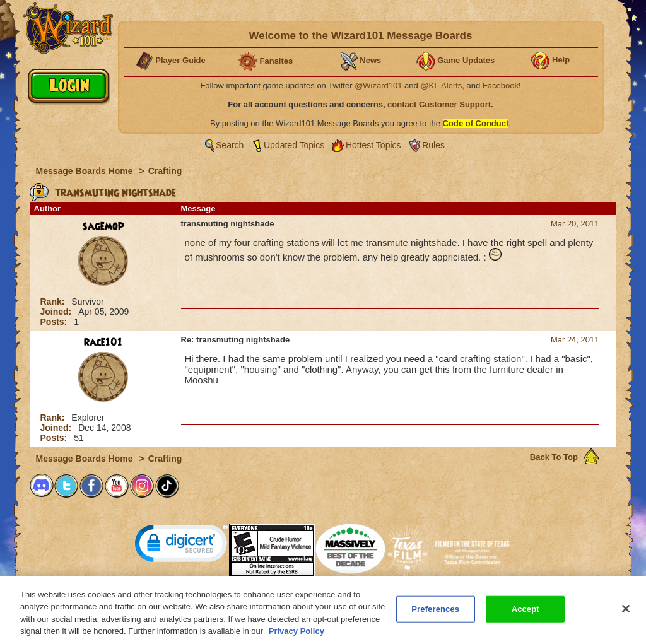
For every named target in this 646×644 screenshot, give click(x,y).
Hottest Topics (373, 145)
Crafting (165, 171)
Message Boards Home (86, 171)
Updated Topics (294, 145)
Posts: (55, 322)
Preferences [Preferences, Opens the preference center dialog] (435, 613)
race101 (103, 342)
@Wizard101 (378, 85)
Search (230, 145)
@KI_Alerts (441, 85)
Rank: (54, 302)
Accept (526, 613)
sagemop (103, 226)
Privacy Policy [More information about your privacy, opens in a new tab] (297, 635)
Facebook (501, 85)
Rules (433, 145)
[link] (182, 546)
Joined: (57, 312)
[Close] (626, 612)
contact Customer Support (439, 104)
